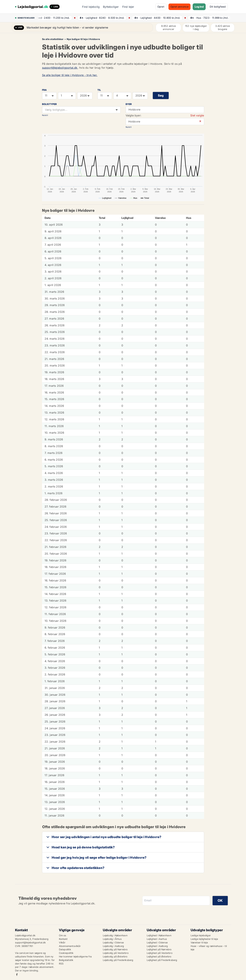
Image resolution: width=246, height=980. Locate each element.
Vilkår (62, 942)
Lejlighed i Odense (157, 942)
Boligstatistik (66, 960)
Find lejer (128, 7)
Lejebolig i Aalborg (113, 946)
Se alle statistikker (53, 39)
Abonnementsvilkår (70, 946)
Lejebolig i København (115, 935)
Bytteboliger (111, 7)
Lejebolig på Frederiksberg (118, 960)
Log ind (199, 7)
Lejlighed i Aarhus (157, 939)
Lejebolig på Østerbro (115, 956)
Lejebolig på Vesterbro (116, 953)
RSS (61, 964)
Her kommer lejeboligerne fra (75, 956)
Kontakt (63, 939)
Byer (129, 104)
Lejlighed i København (159, 935)
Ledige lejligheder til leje (204, 939)
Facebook (17, 975)
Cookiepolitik (66, 953)
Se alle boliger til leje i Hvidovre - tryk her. (70, 75)
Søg (161, 95)
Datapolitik (65, 949)
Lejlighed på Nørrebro (159, 949)
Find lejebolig (91, 7)
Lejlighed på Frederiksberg (162, 960)
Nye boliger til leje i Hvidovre (83, 39)
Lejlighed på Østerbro (159, 956)
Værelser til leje (199, 942)
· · (56, 18)
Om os (63, 935)
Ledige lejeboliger (201, 935)
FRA (44, 90)
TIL (99, 90)
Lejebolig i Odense (113, 942)
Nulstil (45, 115)
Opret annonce (180, 7)
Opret (161, 7)
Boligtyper (49, 104)
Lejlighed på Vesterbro (160, 953)
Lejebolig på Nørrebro (115, 949)
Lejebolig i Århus (112, 939)
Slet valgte (197, 115)
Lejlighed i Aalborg (157, 946)
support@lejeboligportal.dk (60, 68)
